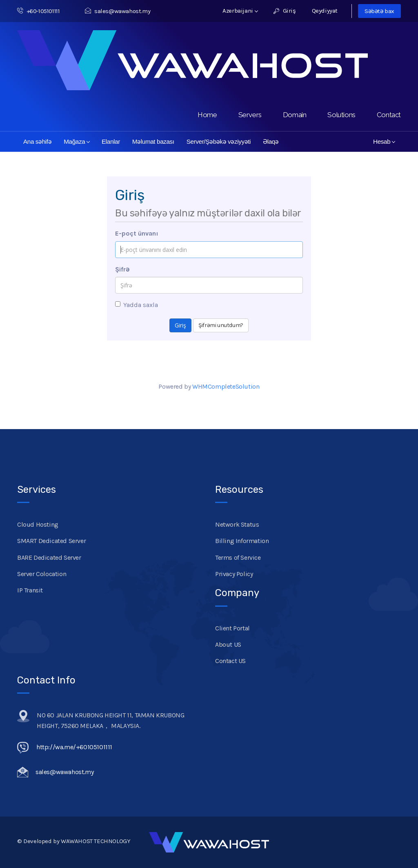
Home (207, 115)
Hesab (384, 141)
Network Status (237, 524)
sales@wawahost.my (118, 11)
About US (228, 644)
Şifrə (122, 269)
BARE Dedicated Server (49, 558)
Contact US (230, 661)
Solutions (341, 115)
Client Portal (232, 628)
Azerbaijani (240, 11)
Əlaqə (271, 141)
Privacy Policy (234, 574)
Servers (250, 115)
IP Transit (30, 590)
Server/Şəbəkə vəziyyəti (219, 141)
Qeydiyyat (325, 11)
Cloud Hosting (38, 524)
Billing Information (242, 541)
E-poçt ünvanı (137, 233)
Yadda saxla (137, 305)
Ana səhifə (37, 141)
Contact (389, 115)
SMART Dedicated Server (51, 541)
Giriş (285, 11)
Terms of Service (238, 558)
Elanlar (111, 141)
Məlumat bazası (153, 141)
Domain (295, 115)
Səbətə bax (379, 11)
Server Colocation (42, 574)
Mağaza (77, 141)
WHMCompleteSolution (226, 386)
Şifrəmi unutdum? (221, 325)
